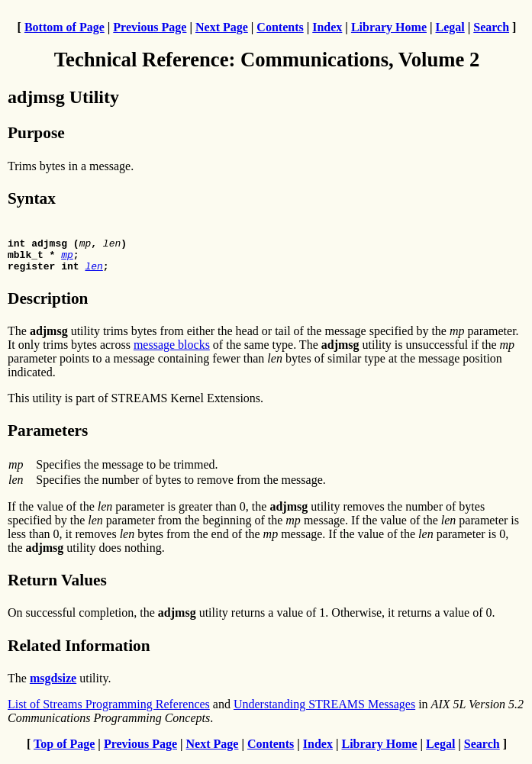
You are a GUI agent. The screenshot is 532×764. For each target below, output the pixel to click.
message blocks (172, 351)
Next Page (222, 27)
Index (327, 27)
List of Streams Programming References (109, 711)
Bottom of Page (64, 27)
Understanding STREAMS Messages (324, 711)
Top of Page (64, 751)
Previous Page (150, 27)
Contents (280, 27)
